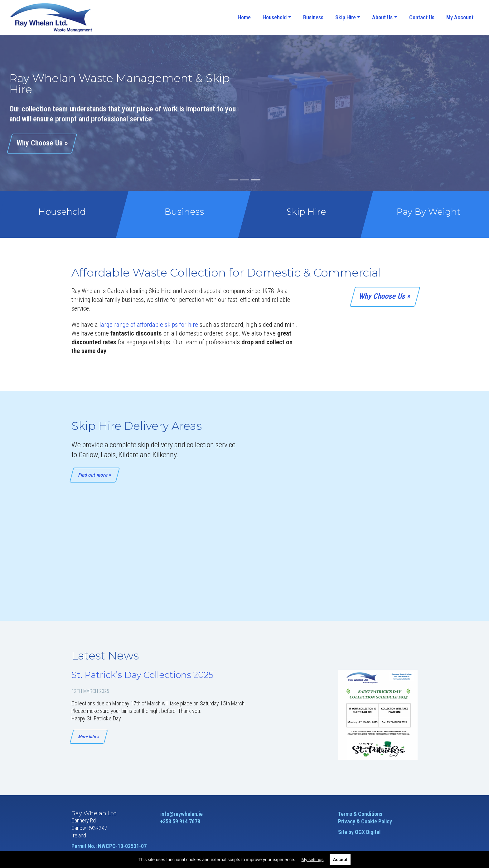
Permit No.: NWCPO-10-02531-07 (109, 846)
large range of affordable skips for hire (149, 325)
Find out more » (95, 475)
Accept (340, 860)
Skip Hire (346, 17)
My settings (313, 860)
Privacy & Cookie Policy (365, 821)
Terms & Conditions (360, 814)
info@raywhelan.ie (182, 814)
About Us (382, 17)
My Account (460, 17)
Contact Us (422, 17)
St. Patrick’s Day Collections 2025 (142, 675)
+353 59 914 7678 (180, 821)
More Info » (89, 737)
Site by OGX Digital (359, 832)
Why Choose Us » (385, 296)
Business (313, 17)
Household (275, 17)
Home (244, 17)
